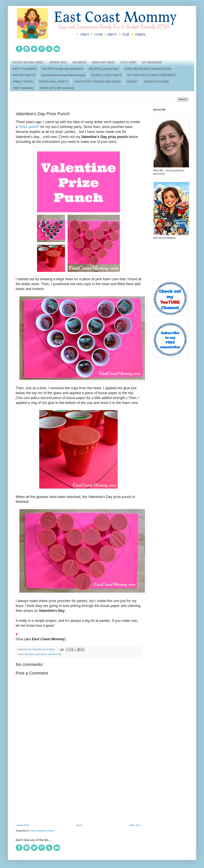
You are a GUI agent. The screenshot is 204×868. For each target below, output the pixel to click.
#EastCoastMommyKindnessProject (63, 75)
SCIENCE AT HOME (156, 82)
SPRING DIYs (58, 62)
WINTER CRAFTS (24, 75)
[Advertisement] (78, 792)
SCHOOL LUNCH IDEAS (106, 75)
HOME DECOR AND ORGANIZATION (148, 69)
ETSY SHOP (128, 62)
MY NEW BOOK (152, 62)
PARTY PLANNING (25, 69)
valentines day (54, 654)
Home (79, 825)
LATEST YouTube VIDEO (28, 62)
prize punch (29, 127)
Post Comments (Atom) (42, 831)
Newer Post (23, 825)
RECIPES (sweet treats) (104, 69)
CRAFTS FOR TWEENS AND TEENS (97, 82)
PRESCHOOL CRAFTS (54, 82)
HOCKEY (132, 82)
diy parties (30, 654)
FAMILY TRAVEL (23, 82)
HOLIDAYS (79, 62)
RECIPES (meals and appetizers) (63, 69)
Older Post (135, 825)
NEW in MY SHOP (103, 62)
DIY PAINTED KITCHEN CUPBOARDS (152, 75)
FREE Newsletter (23, 88)
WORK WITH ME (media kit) (57, 88)
